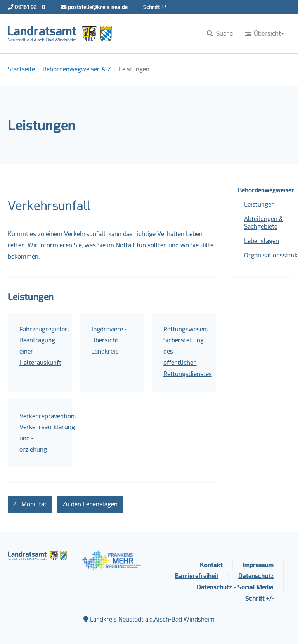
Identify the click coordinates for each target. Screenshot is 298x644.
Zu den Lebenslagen (90, 504)
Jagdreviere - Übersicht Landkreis (109, 341)
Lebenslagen (262, 241)
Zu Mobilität (30, 504)
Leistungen (259, 205)
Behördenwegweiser (264, 190)
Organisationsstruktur (267, 255)
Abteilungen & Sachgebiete (263, 223)
